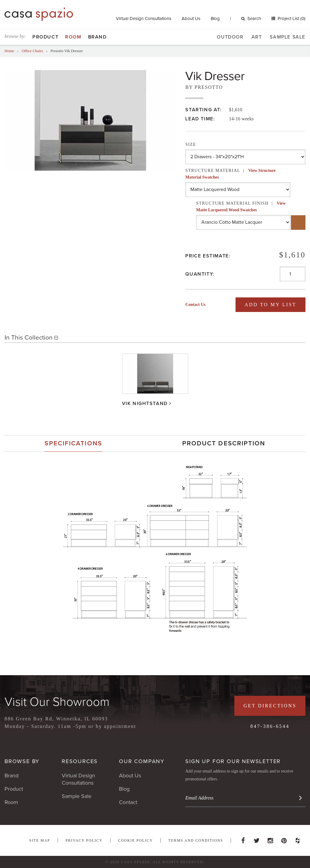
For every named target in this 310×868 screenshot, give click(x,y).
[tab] (73, 443)
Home (9, 51)
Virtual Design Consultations (144, 18)
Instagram (270, 839)
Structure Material (230, 174)
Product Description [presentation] (224, 443)
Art (257, 37)
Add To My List (270, 305)
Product (45, 37)
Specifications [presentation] (73, 443)
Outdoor (230, 37)
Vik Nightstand (145, 403)
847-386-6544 (270, 726)
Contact (128, 802)
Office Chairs (32, 51)
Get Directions (270, 706)
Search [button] (251, 18)
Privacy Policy (84, 840)
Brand (97, 37)
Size (191, 144)
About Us (191, 18)
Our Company (142, 761)
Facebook (243, 839)
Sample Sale (288, 37)
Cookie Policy (135, 840)
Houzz (298, 839)
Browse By (22, 761)
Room (73, 37)
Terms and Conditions (196, 840)
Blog (215, 18)
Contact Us (195, 305)
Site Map (40, 840)
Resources (80, 761)
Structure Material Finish (241, 207)
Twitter (257, 839)
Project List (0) (291, 18)
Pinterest (284, 839)
